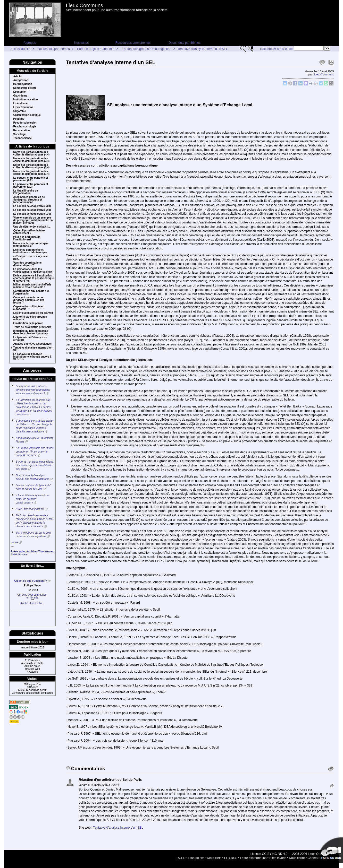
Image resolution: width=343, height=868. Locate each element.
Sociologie (20, 134)
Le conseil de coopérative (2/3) (32, 210)
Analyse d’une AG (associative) (33, 344)
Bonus (14, 542)
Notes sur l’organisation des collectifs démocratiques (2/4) (32, 166)
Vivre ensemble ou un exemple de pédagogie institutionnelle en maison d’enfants (33, 220)
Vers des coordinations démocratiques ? (28, 264)
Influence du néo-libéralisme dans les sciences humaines (31, 332)
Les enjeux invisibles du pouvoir (33, 313)
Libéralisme (21, 103)
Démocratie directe (25, 88)
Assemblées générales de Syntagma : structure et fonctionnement (29, 200)
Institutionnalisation (26, 100)
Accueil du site (20, 49)
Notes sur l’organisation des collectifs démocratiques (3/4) (32, 160)
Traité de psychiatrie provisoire (32, 327)
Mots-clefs (214, 858)
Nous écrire (297, 858)
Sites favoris (278, 858)
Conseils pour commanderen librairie (32, 596)
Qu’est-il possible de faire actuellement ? (29, 232)
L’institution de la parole (28, 323)
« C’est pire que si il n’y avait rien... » (31, 258)
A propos (30, 43)
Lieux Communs (85, 5)
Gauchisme (20, 96)
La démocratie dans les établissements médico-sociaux (33, 271)
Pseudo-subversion (25, 123)
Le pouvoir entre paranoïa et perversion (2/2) (31, 179)
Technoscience (23, 138)
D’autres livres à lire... (32, 603)
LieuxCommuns (324, 74)
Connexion (315, 858)
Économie (20, 92)
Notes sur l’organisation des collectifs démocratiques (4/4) (32, 153)
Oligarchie (20, 111)
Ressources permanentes (133, 43)
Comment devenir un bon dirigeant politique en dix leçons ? (29, 300)
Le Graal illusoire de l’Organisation (26, 192)
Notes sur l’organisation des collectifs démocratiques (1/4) (32, 173)
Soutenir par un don (330, 850)
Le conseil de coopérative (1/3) (32, 214)
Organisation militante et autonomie (28, 308)
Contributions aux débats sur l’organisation (31, 292)
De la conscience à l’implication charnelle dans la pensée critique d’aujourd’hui (34, 278)
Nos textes (82, 43)
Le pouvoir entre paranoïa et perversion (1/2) (31, 186)
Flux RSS (231, 858)
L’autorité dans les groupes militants (30, 318)
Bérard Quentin (23, 84)
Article (17, 76)
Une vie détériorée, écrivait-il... (32, 227)
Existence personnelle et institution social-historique (30, 251)
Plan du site (196, 858)
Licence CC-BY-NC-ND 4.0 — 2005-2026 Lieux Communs (290, 854)
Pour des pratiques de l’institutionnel (27, 238)
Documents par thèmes (185, 43)
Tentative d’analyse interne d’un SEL (203, 49)
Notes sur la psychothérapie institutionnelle (31, 245)
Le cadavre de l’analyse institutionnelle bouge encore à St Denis (32, 357)
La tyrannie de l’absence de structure (30, 339)
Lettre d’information (253, 858)
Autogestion (21, 80)
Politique (19, 119)
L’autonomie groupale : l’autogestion (146, 49)
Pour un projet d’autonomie (96, 49)
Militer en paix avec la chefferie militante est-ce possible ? (32, 286)
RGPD (181, 858)
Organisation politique (27, 115)
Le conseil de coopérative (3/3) (32, 206)
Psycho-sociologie (25, 127)
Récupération (22, 131)
